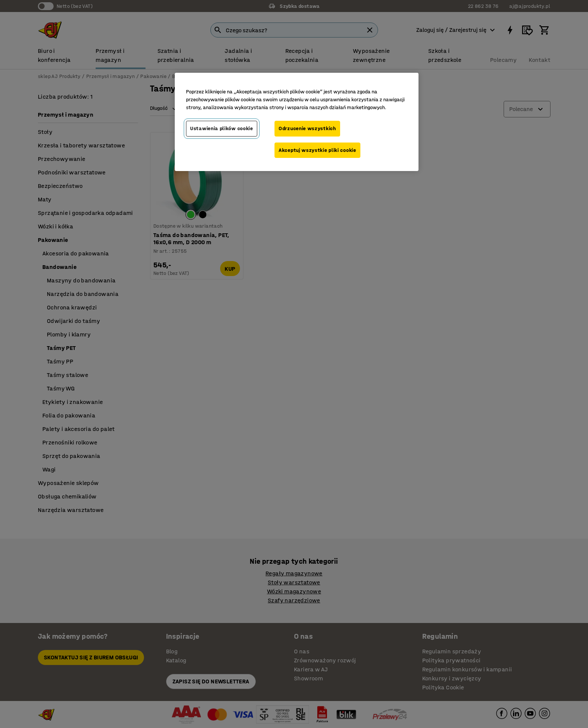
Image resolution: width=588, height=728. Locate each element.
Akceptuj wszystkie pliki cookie (317, 150)
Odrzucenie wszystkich (307, 128)
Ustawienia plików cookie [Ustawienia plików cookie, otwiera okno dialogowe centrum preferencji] (222, 128)
